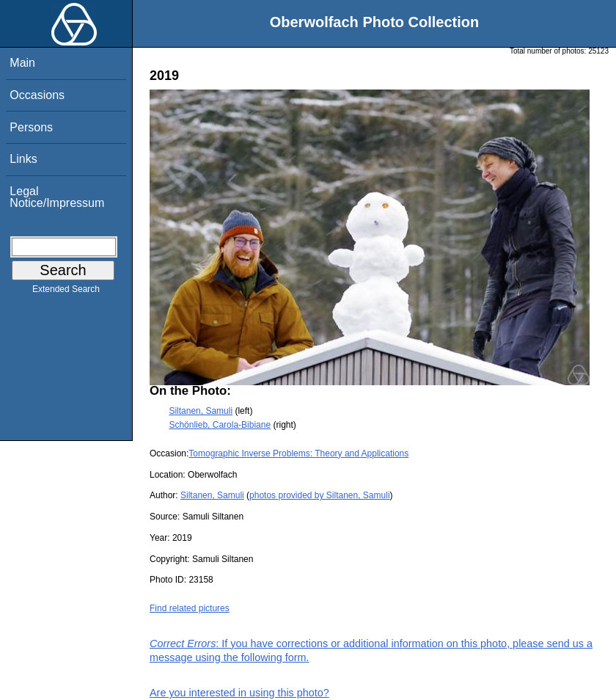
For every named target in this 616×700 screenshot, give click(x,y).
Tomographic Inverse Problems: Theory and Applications (298, 453)
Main (22, 63)
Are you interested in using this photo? (239, 693)
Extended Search (66, 292)
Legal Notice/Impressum (57, 197)
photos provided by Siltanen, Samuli (319, 495)
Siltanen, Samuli (201, 411)
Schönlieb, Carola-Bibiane (220, 425)
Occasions (37, 95)
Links (23, 159)
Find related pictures (190, 608)
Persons (31, 127)
